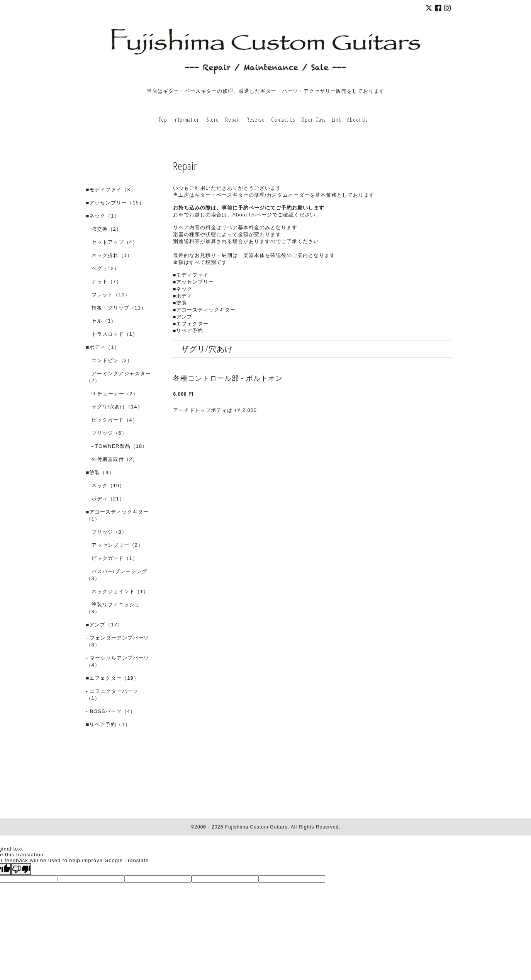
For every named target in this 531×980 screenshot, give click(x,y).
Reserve (256, 119)
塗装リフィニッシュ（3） (113, 608)
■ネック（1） (103, 216)
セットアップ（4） (112, 242)
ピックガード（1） (112, 558)
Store (213, 119)
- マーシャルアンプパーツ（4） (118, 661)
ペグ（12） (103, 268)
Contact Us (283, 119)
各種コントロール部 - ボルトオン (228, 378)
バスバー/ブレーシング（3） (117, 575)
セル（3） (101, 321)
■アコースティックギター (204, 310)
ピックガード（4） (112, 420)
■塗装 (180, 303)
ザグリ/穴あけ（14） (115, 407)
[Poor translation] (21, 869)
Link (336, 119)
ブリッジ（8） (107, 532)
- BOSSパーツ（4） (111, 711)
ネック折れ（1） (109, 255)
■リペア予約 (188, 331)
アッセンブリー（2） (115, 545)
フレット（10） (108, 295)
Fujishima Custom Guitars (256, 827)
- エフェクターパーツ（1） (112, 695)
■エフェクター (191, 324)
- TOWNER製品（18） (117, 446)
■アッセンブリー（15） (115, 203)
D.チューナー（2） (112, 394)
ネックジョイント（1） (117, 591)
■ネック (183, 289)
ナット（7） (104, 282)
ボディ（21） (105, 499)
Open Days (313, 119)
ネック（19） (105, 486)
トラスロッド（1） (112, 334)
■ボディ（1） (103, 347)
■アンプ (183, 317)
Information (187, 119)
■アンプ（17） (104, 625)
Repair (233, 119)
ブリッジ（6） (107, 433)
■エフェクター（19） (113, 678)
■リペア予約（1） (108, 724)
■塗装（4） (100, 472)
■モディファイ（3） (111, 190)
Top (163, 119)
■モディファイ (191, 275)
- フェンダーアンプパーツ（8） (118, 641)
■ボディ (183, 296)
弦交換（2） (104, 229)
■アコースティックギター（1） (118, 515)
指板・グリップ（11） (116, 308)
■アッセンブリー (194, 282)
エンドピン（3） (109, 360)
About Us (357, 119)
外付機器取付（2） (112, 459)
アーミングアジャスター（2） (119, 377)
